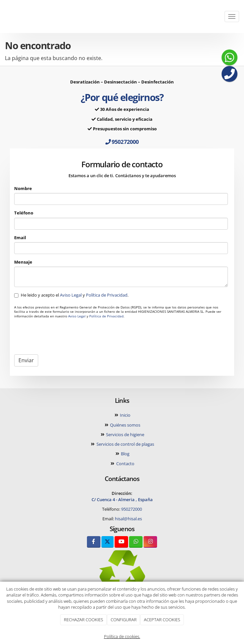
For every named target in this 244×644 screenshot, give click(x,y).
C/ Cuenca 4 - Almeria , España (122, 499)
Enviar (26, 360)
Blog (125, 454)
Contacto (125, 464)
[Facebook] (94, 542)
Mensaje (23, 262)
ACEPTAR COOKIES (162, 620)
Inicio (125, 415)
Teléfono (24, 213)
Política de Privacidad (107, 295)
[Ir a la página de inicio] (3, 16)
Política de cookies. (122, 636)
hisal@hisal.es (128, 519)
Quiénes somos (125, 425)
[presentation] (64, 337)
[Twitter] (108, 542)
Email (20, 238)
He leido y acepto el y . (72, 295)
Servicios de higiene (125, 435)
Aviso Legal (71, 295)
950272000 (122, 142)
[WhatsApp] (136, 542)
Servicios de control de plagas (125, 444)
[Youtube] (121, 542)
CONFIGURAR (124, 620)
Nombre (23, 188)
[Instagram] (150, 542)
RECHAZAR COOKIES (83, 620)
